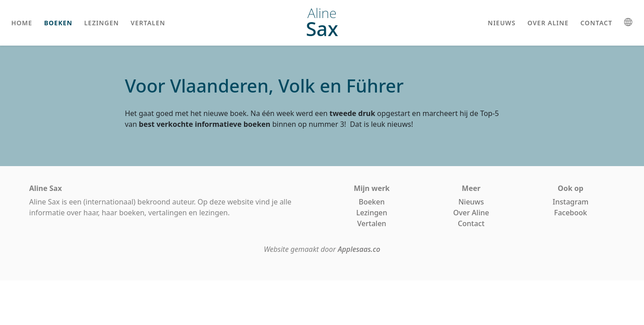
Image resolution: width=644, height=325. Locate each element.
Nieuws (471, 202)
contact (596, 23)
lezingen (101, 23)
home (22, 23)
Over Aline (471, 213)
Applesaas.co (359, 249)
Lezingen (372, 213)
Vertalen (371, 223)
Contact (471, 223)
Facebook (571, 213)
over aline (548, 23)
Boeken (372, 202)
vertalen (148, 23)
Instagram (571, 202)
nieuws (502, 23)
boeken (58, 23)
